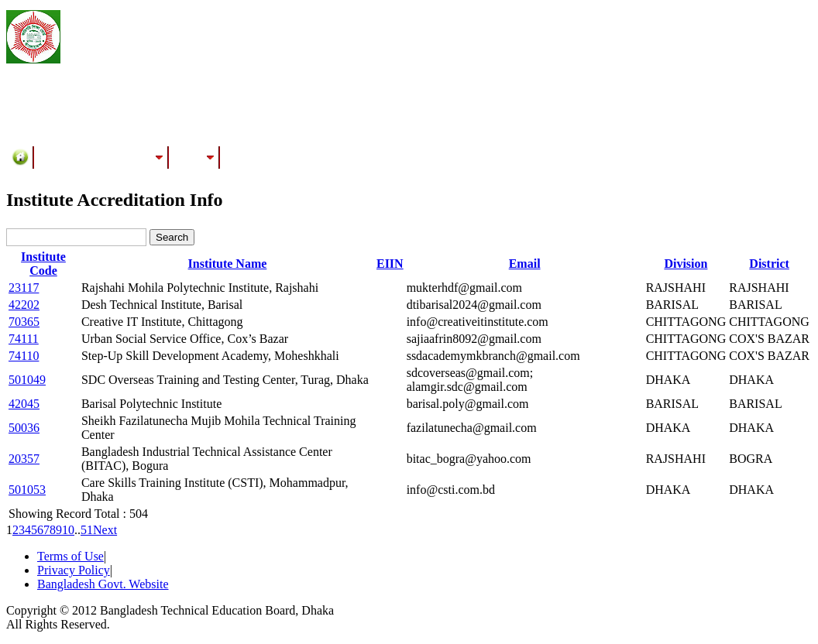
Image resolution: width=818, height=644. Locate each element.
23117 (24, 288)
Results (194, 157)
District (769, 264)
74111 (24, 339)
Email (525, 264)
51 (87, 530)
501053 (27, 490)
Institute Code (43, 264)
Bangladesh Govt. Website (103, 584)
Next (105, 530)
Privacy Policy (74, 570)
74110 (24, 356)
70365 (24, 322)
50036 (24, 428)
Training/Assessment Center (101, 157)
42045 (24, 404)
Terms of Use (70, 556)
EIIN (390, 264)
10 (68, 530)
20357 (24, 459)
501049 (27, 380)
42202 (24, 305)
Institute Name (228, 264)
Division (686, 264)
